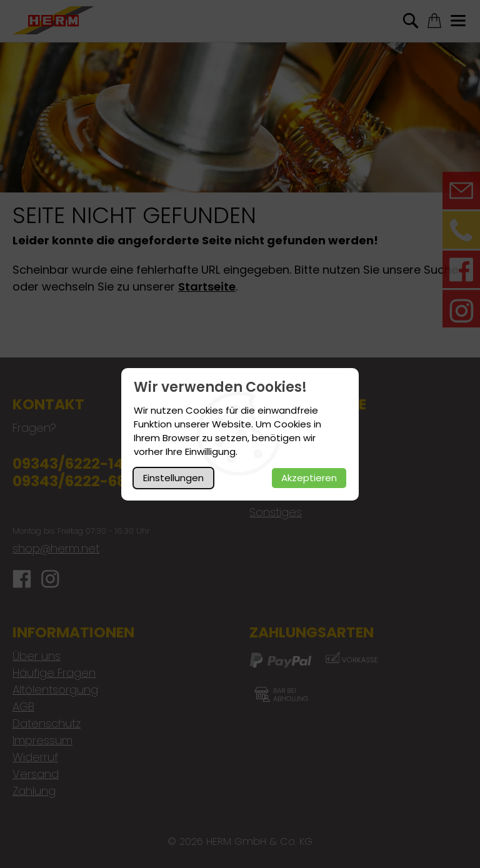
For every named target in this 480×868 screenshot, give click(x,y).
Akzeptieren (309, 478)
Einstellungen (173, 478)
